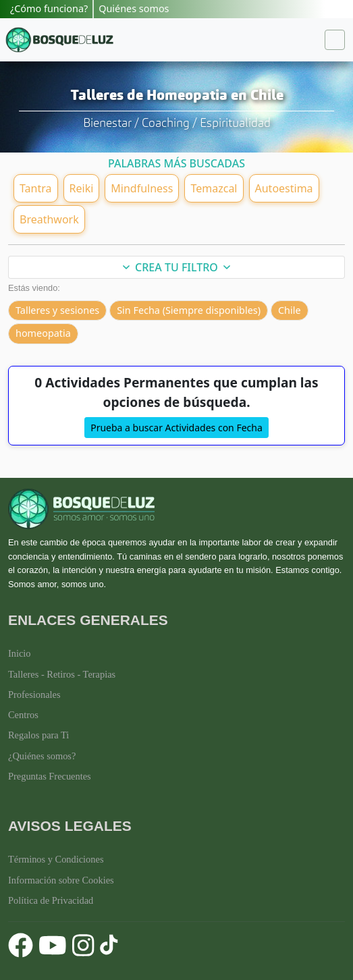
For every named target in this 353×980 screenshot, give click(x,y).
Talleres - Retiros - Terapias (62, 674)
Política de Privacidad (51, 900)
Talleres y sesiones (57, 310)
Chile (290, 310)
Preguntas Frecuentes (50, 776)
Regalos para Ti (38, 735)
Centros (23, 715)
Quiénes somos (134, 8)
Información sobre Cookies (61, 880)
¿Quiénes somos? (42, 756)
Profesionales (34, 695)
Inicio (20, 653)
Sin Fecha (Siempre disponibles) (189, 310)
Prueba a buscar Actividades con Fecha (176, 428)
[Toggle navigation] (335, 40)
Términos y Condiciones (56, 859)
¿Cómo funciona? (49, 8)
